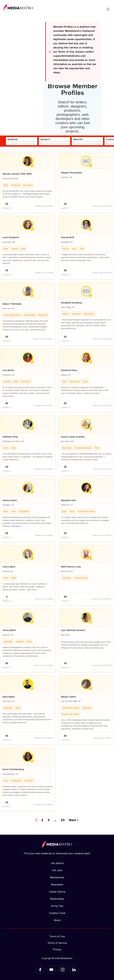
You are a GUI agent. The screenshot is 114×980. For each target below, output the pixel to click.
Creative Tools (57, 913)
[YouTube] (51, 970)
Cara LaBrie (9, 567)
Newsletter (57, 885)
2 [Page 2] (42, 820)
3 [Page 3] (48, 820)
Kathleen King (10, 437)
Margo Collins (69, 697)
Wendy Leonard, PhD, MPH (17, 174)
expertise (12, 139)
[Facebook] (40, 970)
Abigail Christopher (72, 173)
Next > (74, 820)
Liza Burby (8, 370)
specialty (45, 139)
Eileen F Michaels (12, 304)
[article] (28, 182)
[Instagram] (63, 970)
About (57, 920)
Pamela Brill (68, 237)
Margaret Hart (68, 500)
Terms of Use (57, 936)
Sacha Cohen (10, 500)
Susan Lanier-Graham (73, 437)
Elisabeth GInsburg (71, 303)
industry (78, 139)
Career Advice (57, 892)
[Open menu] (108, 9)
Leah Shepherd (11, 237)
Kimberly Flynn (69, 370)
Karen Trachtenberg (13, 769)
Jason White (9, 630)
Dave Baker (9, 697)
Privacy (57, 949)
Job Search (57, 863)
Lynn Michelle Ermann (73, 630)
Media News (57, 899)
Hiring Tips (57, 906)
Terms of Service (57, 943)
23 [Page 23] (63, 820)
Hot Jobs (57, 870)
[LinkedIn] (74, 970)
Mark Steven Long (71, 567)
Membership (57, 877)
